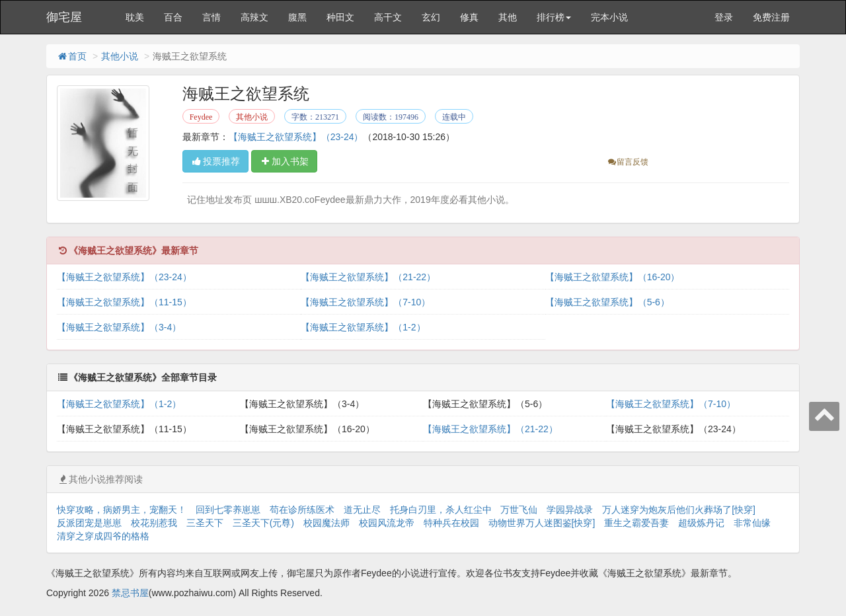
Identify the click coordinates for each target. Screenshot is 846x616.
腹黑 (297, 17)
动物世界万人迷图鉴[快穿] (542, 523)
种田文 (340, 17)
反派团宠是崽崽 (89, 523)
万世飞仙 (519, 510)
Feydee (201, 117)
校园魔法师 (327, 523)
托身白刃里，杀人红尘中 (441, 510)
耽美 (135, 17)
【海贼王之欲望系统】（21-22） (368, 277)
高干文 (388, 17)
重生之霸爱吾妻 (636, 523)
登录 (724, 17)
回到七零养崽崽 (228, 510)
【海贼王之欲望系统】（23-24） (296, 137)
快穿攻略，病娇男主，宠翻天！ (122, 510)
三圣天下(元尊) (263, 523)
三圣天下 (205, 523)
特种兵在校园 (451, 523)
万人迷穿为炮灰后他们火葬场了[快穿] (679, 510)
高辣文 (254, 17)
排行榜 (554, 17)
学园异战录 (570, 510)
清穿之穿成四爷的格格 (103, 536)
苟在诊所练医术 (302, 510)
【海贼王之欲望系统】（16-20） (613, 277)
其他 (508, 17)
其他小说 (120, 56)
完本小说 (609, 17)
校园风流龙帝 (387, 523)
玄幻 (431, 17)
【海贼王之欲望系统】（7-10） (365, 302)
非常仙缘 (752, 523)
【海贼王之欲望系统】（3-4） (119, 327)
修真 (469, 17)
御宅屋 (64, 17)
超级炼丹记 (701, 523)
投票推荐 (215, 161)
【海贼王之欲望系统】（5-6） (607, 302)
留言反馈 (628, 162)
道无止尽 (362, 510)
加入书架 (284, 161)
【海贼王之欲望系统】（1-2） (363, 327)
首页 (71, 56)
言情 (211, 17)
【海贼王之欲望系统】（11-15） (124, 302)
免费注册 (771, 17)
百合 (173, 17)
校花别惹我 (154, 523)
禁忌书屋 (130, 593)
